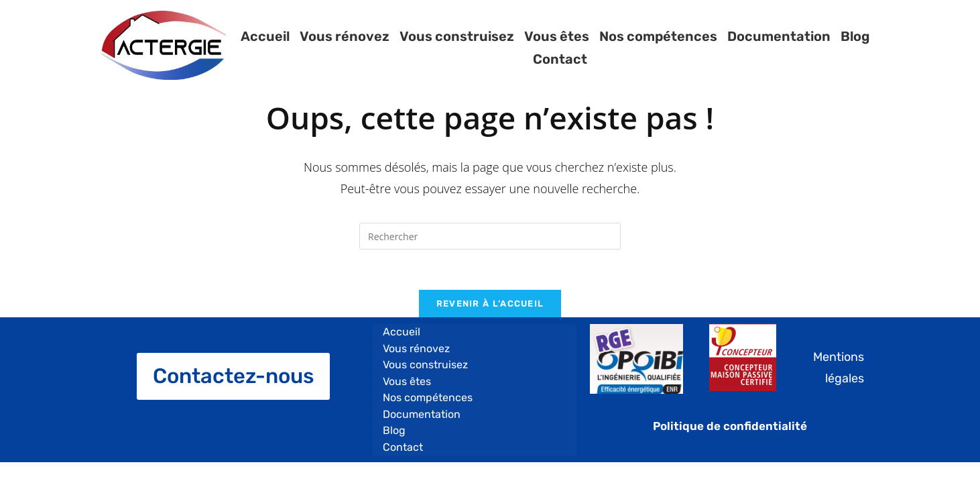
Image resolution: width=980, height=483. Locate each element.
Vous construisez (456, 48)
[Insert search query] (490, 236)
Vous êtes (556, 48)
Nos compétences (658, 48)
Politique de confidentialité (730, 426)
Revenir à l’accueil (490, 304)
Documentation (778, 48)
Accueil (264, 48)
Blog (855, 48)
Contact (907, 48)
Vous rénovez (344, 48)
